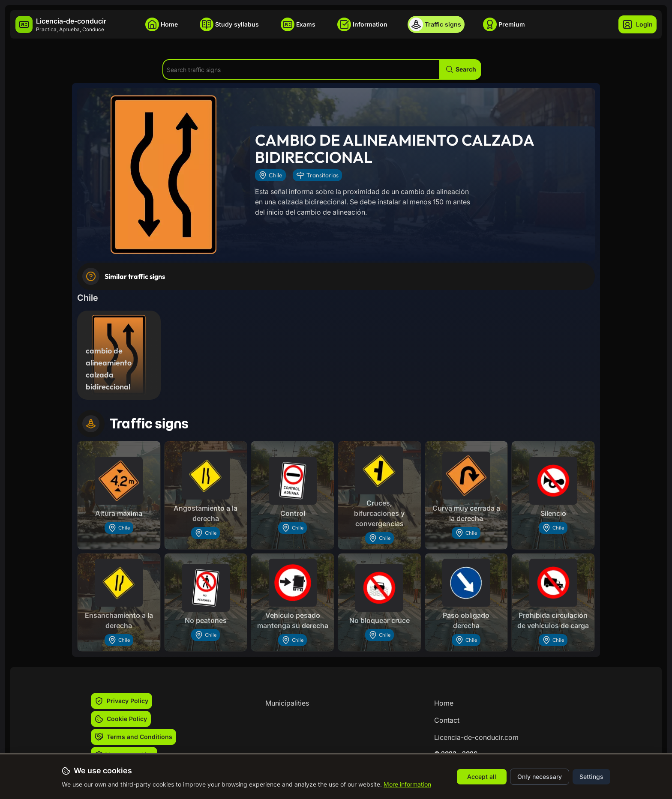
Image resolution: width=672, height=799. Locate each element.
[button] (461, 69)
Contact (447, 720)
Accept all (482, 777)
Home (444, 703)
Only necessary (540, 777)
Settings (591, 777)
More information (407, 784)
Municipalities (287, 703)
